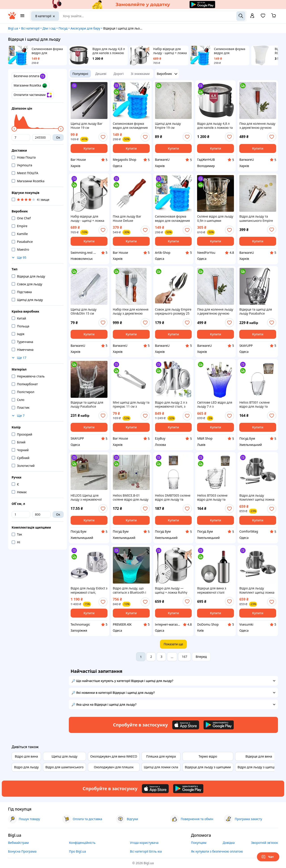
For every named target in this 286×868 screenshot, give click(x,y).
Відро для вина (26, 756)
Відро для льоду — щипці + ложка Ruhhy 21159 (171, 590)
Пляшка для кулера (161, 756)
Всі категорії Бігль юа (146, 851)
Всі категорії (30, 28)
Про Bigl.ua (78, 851)
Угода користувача (144, 843)
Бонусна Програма (22, 851)
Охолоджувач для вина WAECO (114, 756)
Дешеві (101, 74)
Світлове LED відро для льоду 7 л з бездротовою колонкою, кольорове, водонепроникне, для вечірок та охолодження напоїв (216, 404)
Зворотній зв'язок (264, 843)
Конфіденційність (82, 843)
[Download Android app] (219, 725)
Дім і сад (49, 28)
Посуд (63, 28)
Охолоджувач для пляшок (114, 767)
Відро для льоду (26, 767)
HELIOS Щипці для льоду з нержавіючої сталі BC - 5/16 (86, 498)
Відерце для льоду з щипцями (208, 767)
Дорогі (119, 74)
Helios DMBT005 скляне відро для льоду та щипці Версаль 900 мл (173, 498)
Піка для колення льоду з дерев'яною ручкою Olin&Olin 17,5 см (257, 126)
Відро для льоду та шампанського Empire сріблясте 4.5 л (256, 218)
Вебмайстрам (18, 843)
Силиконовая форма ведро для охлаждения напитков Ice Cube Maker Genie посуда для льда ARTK (231, 51)
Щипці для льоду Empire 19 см (168, 126)
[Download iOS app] (186, 725)
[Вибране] (263, 17)
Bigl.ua (13, 28)
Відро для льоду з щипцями (259, 767)
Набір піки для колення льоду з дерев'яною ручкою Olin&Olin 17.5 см (131, 311)
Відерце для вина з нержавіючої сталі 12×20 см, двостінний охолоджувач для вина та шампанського (214, 590)
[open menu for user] (252, 16)
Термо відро (208, 756)
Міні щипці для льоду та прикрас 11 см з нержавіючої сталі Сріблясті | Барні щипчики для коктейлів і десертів (131, 404)
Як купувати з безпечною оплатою (217, 851)
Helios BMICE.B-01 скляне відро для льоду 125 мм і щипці (131, 498)
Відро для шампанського (64, 767)
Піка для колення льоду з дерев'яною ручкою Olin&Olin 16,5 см (215, 311)
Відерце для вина (259, 756)
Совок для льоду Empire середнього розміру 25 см (173, 311)
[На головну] (12, 18)
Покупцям (199, 843)
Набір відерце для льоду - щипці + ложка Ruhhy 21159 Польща (170, 51)
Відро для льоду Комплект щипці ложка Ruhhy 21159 (257, 498)
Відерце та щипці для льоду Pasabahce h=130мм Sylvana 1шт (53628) (256, 311)
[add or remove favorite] (103, 137)
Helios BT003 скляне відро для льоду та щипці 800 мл (212, 498)
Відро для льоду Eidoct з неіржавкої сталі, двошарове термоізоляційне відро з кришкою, (89, 590)
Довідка (229, 843)
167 (185, 657)
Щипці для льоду (65, 756)
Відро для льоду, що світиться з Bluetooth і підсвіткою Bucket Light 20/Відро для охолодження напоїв (130, 590)
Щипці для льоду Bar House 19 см (86, 126)
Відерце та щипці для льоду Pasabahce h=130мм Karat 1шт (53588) (87, 404)
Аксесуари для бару (85, 28)
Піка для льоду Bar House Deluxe (127, 218)
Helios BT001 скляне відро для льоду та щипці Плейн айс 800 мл (255, 404)
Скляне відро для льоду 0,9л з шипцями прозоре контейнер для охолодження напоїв (215, 218)
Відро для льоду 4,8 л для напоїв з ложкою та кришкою (109, 51)
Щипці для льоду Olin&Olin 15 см (84, 311)
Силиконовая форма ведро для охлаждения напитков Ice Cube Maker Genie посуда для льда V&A (48, 51)
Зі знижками (140, 74)
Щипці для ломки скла (161, 767)
